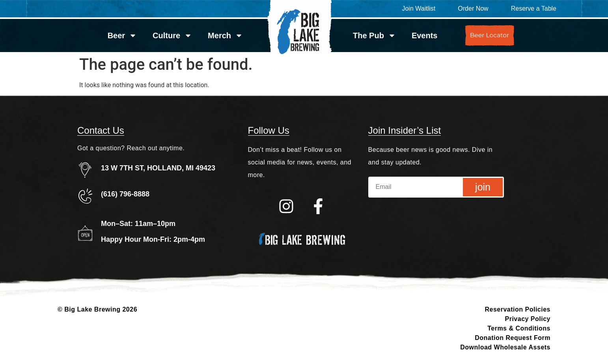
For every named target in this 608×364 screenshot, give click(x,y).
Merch (225, 35)
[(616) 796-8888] (85, 196)
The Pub (374, 35)
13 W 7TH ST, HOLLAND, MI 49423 (158, 168)
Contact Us (101, 130)
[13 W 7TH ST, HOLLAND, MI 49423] (85, 170)
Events (425, 35)
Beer (122, 35)
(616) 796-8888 (125, 194)
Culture (172, 35)
